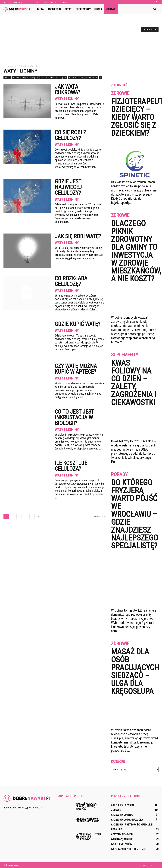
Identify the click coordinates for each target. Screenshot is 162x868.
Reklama (55, 2)
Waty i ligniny (67, 99)
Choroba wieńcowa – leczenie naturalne (88, 820)
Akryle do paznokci (123, 805)
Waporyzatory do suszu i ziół (129, 849)
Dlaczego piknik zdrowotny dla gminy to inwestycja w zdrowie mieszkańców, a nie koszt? (136, 251)
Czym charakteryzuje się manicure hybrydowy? (89, 837)
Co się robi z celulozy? (70, 135)
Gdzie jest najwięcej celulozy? (68, 187)
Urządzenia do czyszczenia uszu (83, 77)
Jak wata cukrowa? (67, 90)
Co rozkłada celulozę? (71, 281)
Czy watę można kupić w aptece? (76, 369)
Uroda (98, 9)
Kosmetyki (54, 9)
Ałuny (7, 77)
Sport (68, 9)
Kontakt (65, 2)
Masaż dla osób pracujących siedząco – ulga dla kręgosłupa (135, 671)
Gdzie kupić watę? (78, 324)
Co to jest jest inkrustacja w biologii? (74, 417)
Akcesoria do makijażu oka (127, 820)
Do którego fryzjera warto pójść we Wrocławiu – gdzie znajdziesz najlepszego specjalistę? (135, 514)
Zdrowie (111, 9)
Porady (119, 474)
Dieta (40, 9)
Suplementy (83, 9)
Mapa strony (147, 865)
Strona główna (34, 2)
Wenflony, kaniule (122, 839)
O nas (46, 2)
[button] (155, 9)
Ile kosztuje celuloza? (71, 466)
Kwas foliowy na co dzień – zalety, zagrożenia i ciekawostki (134, 383)
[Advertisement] (81, 41)
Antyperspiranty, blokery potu (26, 77)
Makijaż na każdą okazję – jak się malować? (86, 806)
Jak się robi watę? (78, 236)
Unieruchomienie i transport (54, 77)
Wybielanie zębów (121, 844)
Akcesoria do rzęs (122, 815)
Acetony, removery (122, 834)
